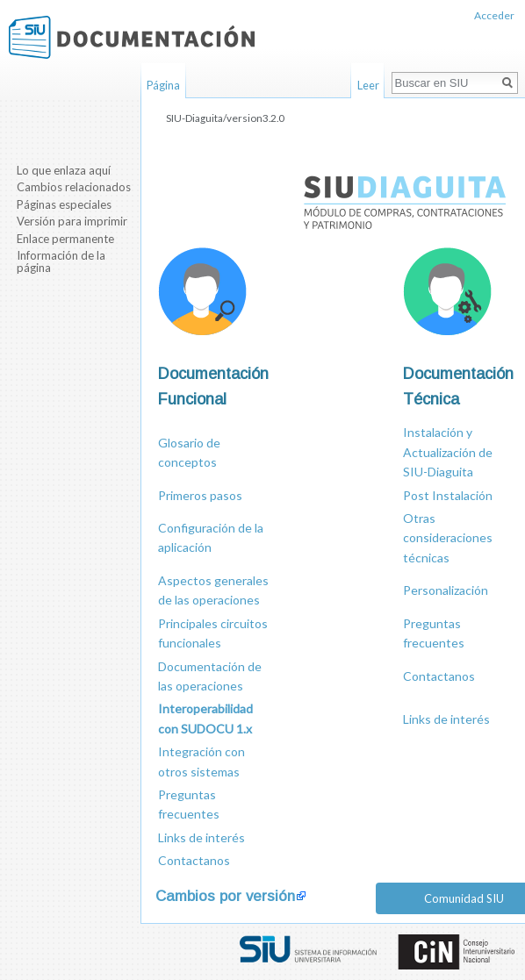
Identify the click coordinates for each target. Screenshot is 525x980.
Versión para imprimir (72, 221)
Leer (368, 85)
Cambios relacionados (74, 187)
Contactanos (439, 676)
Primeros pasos (200, 495)
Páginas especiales (64, 204)
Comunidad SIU (464, 898)
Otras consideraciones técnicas (448, 538)
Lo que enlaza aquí (64, 170)
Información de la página (61, 261)
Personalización (446, 590)
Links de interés (446, 719)
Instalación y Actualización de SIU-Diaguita (448, 452)
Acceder (494, 15)
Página (163, 85)
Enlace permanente (65, 239)
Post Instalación (448, 495)
